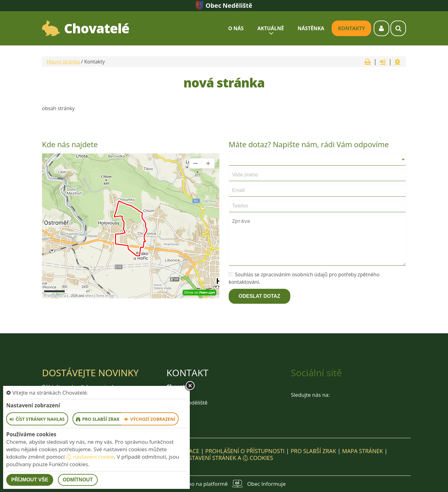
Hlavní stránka (63, 62)
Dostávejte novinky (90, 373)
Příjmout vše (30, 480)
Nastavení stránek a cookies (224, 458)
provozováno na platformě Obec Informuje (224, 484)
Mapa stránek (362, 451)
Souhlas (241, 274)
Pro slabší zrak (313, 451)
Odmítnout (78, 480)
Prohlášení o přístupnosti (245, 451)
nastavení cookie (90, 457)
